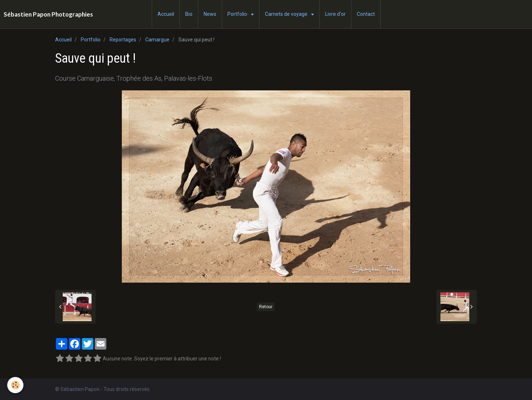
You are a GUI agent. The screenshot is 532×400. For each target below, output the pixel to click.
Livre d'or (335, 14)
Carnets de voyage (287, 14)
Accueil (166, 14)
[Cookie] (15, 385)
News (210, 14)
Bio (189, 14)
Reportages (123, 40)
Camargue (157, 40)
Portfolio (238, 14)
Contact (366, 14)
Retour (266, 307)
